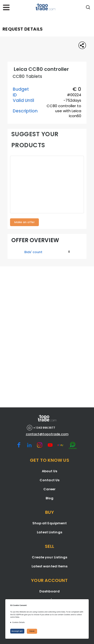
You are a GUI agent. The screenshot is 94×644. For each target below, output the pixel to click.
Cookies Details (18, 622)
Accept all (17, 631)
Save (32, 631)
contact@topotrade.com (47, 434)
